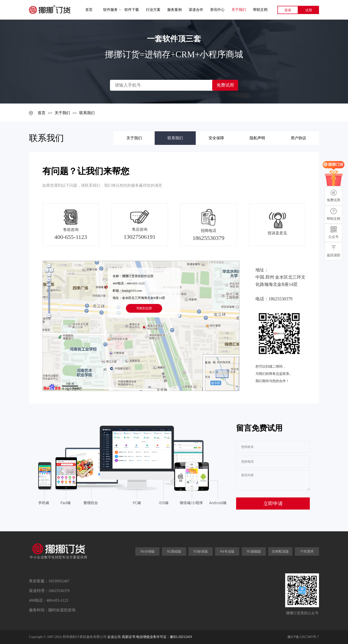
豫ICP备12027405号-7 (303, 637)
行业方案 (153, 10)
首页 (89, 10)
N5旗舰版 (254, 551)
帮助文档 (260, 10)
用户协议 (298, 138)
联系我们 (87, 113)
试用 (309, 10)
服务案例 (174, 10)
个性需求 (307, 551)
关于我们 (239, 10)
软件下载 (132, 10)
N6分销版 (147, 551)
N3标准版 (200, 551)
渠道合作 (196, 10)
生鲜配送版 (280, 551)
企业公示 (114, 637)
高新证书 (129, 637)
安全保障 (216, 138)
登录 (288, 10)
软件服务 (110, 10)
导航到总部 (144, 308)
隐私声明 (257, 138)
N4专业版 (227, 551)
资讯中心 (217, 10)
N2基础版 (174, 551)
